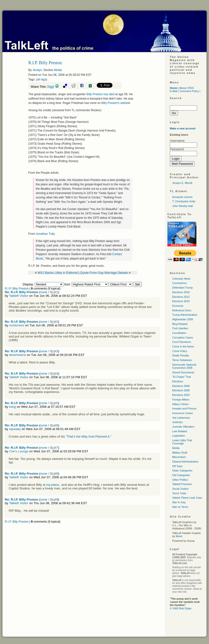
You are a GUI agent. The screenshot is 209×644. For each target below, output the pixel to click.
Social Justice (180, 489)
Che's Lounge (19, 451)
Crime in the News (183, 346)
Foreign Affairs (181, 400)
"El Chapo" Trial (182, 377)
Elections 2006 (181, 386)
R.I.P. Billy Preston (17, 289)
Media (58, 70)
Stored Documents (183, 372)
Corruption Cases (183, 338)
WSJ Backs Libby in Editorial (57, 273)
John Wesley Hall (183, 206)
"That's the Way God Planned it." (89, 436)
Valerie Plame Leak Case (187, 498)
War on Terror (180, 507)
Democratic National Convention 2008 (184, 366)
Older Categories (182, 471)
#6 (56, 425)
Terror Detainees (182, 360)
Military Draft (180, 453)
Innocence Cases (183, 413)
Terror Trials (179, 493)
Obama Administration (185, 462)
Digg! (51, 87)
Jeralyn (37, 70)
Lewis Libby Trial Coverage (182, 442)
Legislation (179, 436)
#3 (56, 351)
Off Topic (177, 466)
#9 (56, 499)
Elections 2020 (181, 395)
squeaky (15, 429)
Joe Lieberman (181, 418)
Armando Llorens (182, 197)
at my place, (51, 485)
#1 (56, 292)
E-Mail (174, 91)
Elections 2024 (181, 301)
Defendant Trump (183, 288)
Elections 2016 (181, 292)
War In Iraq (179, 502)
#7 (56, 448)
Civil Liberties (180, 328)
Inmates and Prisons (184, 408)
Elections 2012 (181, 297)
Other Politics (180, 480)
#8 (56, 474)
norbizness (17, 325)
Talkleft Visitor (19, 296)
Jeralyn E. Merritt (182, 183)
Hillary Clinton (180, 404)
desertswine (17, 355)
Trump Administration (185, 315)
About (183, 88)
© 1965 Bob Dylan (181, 608)
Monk (179, 536)
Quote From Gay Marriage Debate (104, 273)
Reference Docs (182, 310)
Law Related (180, 431)
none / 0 (46, 292)
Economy (178, 306)
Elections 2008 (181, 390)
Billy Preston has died (101, 94)
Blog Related (180, 324)
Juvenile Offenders (183, 427)
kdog (12, 407)
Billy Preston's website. (116, 103)
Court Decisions (182, 342)
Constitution (179, 333)
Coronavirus (179, 283)
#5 (56, 403)
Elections (178, 381)
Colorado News (181, 279)
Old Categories (181, 475)
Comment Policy (189, 91)
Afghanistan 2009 (183, 319)
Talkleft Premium (182, 484)
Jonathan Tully (45, 234)
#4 (56, 373)
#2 (56, 322)
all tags (42, 79)
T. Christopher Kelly (184, 201)
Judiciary (177, 422)
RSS (191, 88)
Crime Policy (180, 351)
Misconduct (179, 457)
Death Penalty (181, 355)
